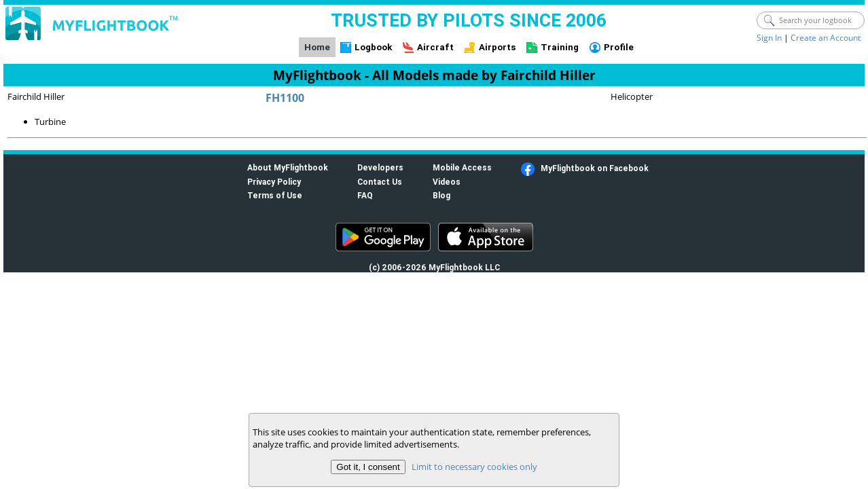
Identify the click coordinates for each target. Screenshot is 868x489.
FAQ (365, 195)
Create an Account (826, 38)
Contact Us (380, 182)
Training (560, 47)
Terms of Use (275, 195)
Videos (447, 182)
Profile (619, 47)
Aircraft (435, 47)
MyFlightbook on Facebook (595, 168)
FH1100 (285, 98)
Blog (441, 195)
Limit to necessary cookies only (474, 467)
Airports (498, 47)
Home (317, 47)
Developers (380, 167)
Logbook (373, 47)
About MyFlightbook (288, 167)
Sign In (769, 38)
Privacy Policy (274, 182)
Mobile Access (462, 167)
